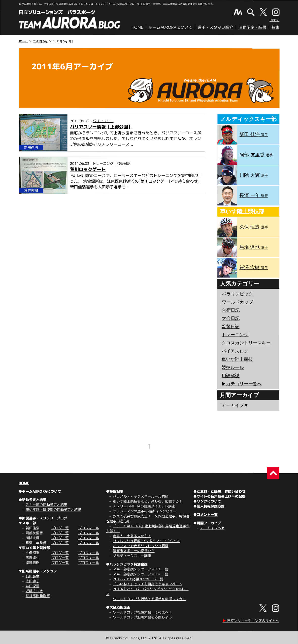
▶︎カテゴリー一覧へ (242, 384)
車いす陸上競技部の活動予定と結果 (53, 510)
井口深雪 (33, 586)
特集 (275, 27)
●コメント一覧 (205, 515)
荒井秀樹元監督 (38, 596)
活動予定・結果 (252, 27)
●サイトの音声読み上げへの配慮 (219, 496)
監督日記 (124, 163)
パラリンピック (237, 294)
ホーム (23, 41)
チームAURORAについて (170, 27)
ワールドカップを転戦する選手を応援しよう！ (149, 599)
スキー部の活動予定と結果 (46, 505)
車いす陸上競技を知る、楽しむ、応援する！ (148, 501)
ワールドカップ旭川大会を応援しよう (142, 617)
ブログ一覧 (60, 528)
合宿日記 (231, 310)
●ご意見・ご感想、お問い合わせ (219, 491)
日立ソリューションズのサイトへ (251, 621)
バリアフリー (103, 121)
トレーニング (103, 163)
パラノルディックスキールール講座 (141, 496)
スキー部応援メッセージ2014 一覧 (140, 574)
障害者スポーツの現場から (134, 551)
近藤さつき (34, 591)
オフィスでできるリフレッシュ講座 (141, 546)
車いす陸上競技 (237, 359)
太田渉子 (33, 581)
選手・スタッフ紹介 (215, 27)
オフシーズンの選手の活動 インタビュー (145, 511)
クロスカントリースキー (246, 343)
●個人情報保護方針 (209, 506)
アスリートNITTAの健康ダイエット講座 (144, 506)
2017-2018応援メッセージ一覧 (138, 579)
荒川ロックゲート (88, 169)
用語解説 (231, 376)
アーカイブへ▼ (212, 528)
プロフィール (89, 528)
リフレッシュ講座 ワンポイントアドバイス (146, 541)
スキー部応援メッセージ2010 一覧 (140, 569)
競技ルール (233, 367)
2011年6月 (40, 41)
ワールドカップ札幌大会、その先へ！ (142, 612)
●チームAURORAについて (40, 491)
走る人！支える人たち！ (132, 536)
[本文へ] (274, 20)
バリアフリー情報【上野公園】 (101, 127)
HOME (137, 27)
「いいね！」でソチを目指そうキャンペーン (148, 584)
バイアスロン (235, 351)
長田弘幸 (33, 576)
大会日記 (231, 318)
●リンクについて (207, 501)
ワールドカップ (237, 302)
